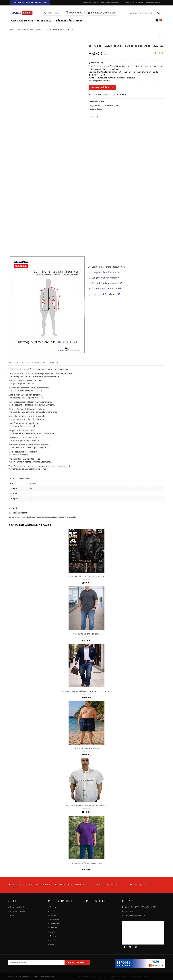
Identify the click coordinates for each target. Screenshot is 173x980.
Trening (53, 936)
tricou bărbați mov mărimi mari (87, 863)
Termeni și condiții (17, 911)
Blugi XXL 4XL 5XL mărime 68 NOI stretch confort (86, 691)
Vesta (39, 30)
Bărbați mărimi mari (69, 21)
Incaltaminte (55, 919)
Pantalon (53, 928)
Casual (100, 109)
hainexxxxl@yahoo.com (135, 915)
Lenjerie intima (56, 924)
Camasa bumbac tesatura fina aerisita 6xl (86, 806)
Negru (31, 488)
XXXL (31, 493)
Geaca (52, 911)
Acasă (11, 30)
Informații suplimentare (33, 362)
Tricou (52, 940)
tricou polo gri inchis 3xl (86, 634)
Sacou (52, 932)
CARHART (32, 483)
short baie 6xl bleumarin (86, 749)
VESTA (31, 498)
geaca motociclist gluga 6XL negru (86, 577)
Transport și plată (17, 907)
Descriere (13, 362)
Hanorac (53, 915)
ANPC (12, 915)
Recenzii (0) (54, 362)
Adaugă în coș (104, 88)
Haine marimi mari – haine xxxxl (31, 21)
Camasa (53, 907)
